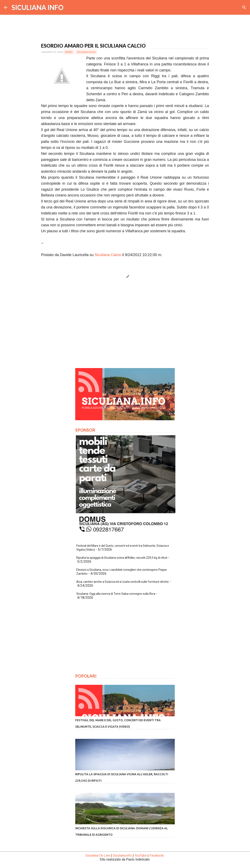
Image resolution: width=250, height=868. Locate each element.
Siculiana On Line (98, 855)
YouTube (141, 855)
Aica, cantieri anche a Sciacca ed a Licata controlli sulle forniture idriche (123, 582)
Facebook (157, 855)
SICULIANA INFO (38, 7)
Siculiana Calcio (86, 52)
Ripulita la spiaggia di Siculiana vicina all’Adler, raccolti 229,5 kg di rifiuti (122, 558)
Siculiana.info (122, 855)
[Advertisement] (125, 326)
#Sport (69, 52)
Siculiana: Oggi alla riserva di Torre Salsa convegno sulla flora (116, 594)
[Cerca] (244, 7)
